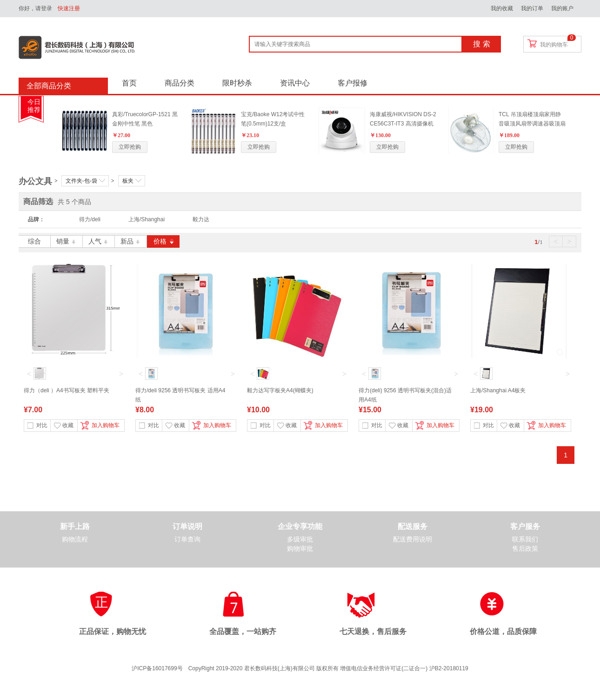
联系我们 (525, 539)
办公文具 (35, 181)
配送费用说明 (413, 539)
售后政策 (525, 549)
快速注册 (69, 8)
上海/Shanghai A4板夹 (498, 390)
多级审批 (300, 539)
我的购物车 (554, 45)
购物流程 (75, 539)
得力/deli (90, 219)
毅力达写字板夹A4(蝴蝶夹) (280, 390)
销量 (67, 241)
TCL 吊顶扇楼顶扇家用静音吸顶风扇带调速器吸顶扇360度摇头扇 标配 (532, 124)
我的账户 (562, 8)
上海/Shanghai (147, 219)
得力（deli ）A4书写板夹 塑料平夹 (67, 390)
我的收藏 (502, 8)
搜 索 (481, 44)
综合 (34, 241)
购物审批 (300, 549)
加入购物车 (99, 426)
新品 (131, 241)
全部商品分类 (49, 86)
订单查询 (187, 539)
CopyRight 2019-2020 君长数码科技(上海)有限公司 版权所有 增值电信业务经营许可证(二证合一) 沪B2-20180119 (328, 668)
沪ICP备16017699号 (157, 668)
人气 (99, 241)
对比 (37, 426)
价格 (163, 241)
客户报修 (353, 83)
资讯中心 (295, 83)
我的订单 (532, 8)
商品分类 (180, 83)
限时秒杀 (237, 83)
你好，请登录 (35, 8)
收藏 (64, 426)
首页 (129, 83)
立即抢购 (130, 147)
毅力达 (201, 219)
